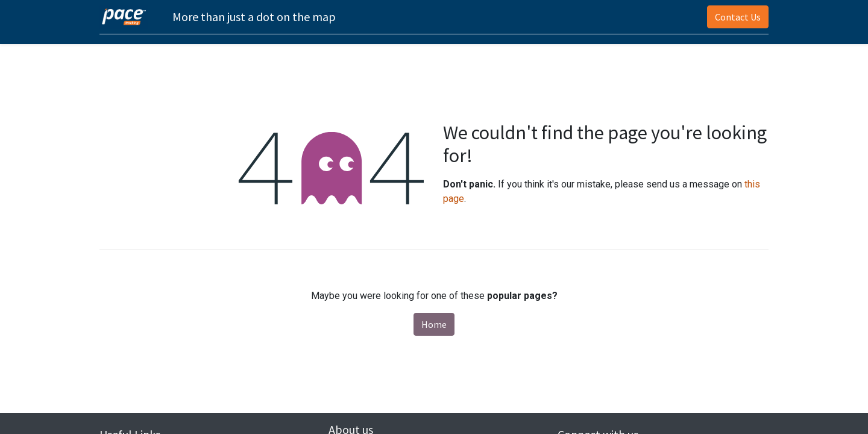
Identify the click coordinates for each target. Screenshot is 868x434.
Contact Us (738, 17)
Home (434, 324)
